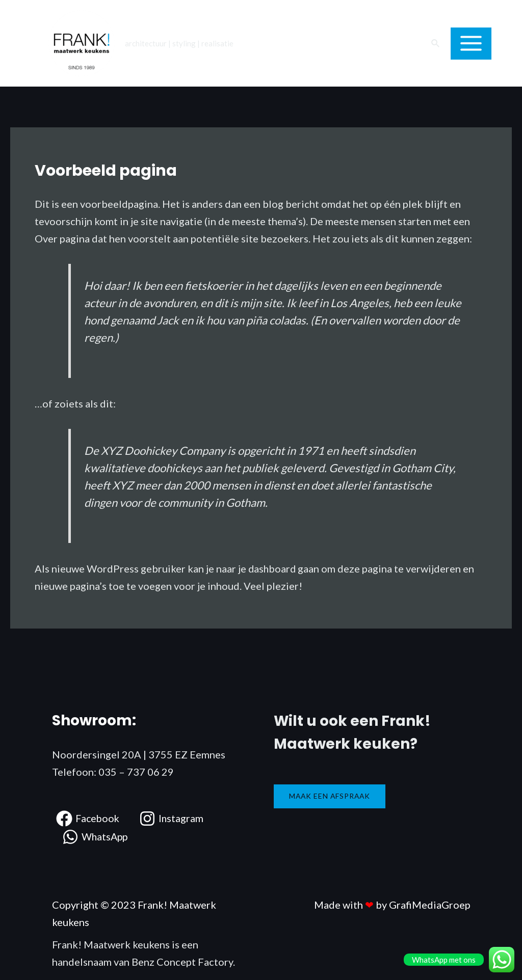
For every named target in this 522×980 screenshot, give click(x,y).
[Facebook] (89, 818)
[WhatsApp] (96, 836)
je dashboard (268, 568)
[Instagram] (174, 818)
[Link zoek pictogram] (436, 44)
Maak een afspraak (331, 795)
